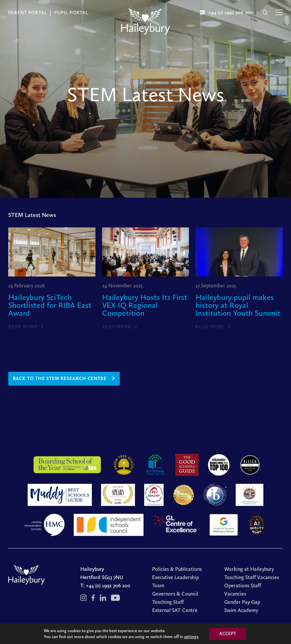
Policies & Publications (177, 569)
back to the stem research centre (60, 379)
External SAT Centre (175, 610)
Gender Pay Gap (242, 602)
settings (191, 637)
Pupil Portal (71, 13)
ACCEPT (228, 634)
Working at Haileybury (249, 569)
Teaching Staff (168, 602)
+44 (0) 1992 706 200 (108, 585)
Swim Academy (241, 610)
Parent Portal (28, 13)
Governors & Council (175, 594)
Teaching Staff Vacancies (251, 577)
